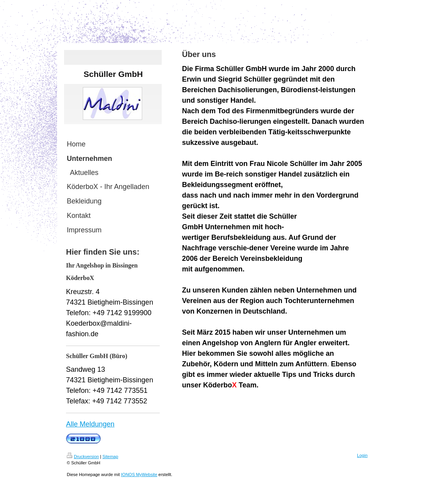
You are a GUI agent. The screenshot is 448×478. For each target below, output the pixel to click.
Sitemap (110, 457)
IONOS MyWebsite (139, 474)
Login (362, 455)
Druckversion (83, 457)
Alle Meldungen (90, 424)
